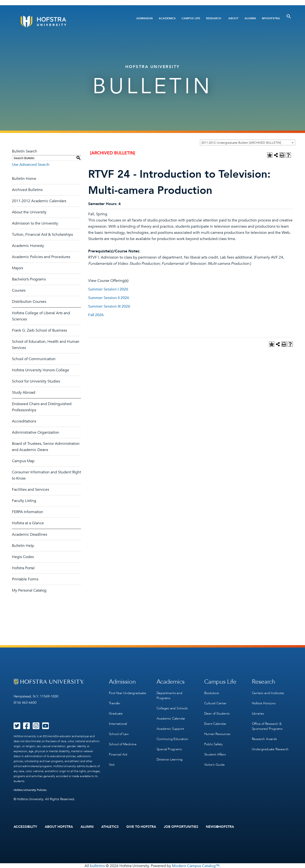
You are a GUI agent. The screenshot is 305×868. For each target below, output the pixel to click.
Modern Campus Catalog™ (196, 865)
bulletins (97, 865)
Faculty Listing (24, 501)
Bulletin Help (23, 546)
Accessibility (25, 827)
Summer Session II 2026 (109, 298)
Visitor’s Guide (214, 761)
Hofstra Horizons (264, 702)
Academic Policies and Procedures (41, 257)
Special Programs (169, 746)
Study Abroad (24, 392)
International (118, 722)
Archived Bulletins (27, 190)
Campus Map (23, 461)
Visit (112, 761)
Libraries (258, 712)
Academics (167, 18)
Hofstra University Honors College (41, 370)
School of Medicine (123, 741)
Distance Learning (170, 756)
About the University (29, 212)
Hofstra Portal (23, 568)
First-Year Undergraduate (127, 692)
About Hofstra (59, 827)
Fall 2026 (96, 315)
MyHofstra (271, 18)
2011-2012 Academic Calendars (39, 201)
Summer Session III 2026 (109, 306)
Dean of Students (217, 712)
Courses (19, 290)
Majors (18, 268)
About (233, 18)
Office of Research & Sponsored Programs (267, 724)
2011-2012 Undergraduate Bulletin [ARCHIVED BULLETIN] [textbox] (241, 143)
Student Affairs (215, 751)
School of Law (119, 731)
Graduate (116, 712)
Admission (145, 18)
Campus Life (191, 18)
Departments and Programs (169, 695)
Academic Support (170, 727)
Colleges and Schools (172, 707)
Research (214, 18)
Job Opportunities (181, 827)
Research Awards (264, 736)
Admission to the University (35, 223)
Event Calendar (215, 722)
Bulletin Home (24, 179)
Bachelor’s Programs (29, 279)
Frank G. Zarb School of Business (39, 330)
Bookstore (212, 692)
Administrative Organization (36, 432)
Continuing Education (172, 736)
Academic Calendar (171, 717)
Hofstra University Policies (30, 790)
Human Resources (217, 731)
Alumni (250, 18)
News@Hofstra (220, 827)
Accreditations (24, 421)
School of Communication (34, 359)
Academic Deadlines (30, 535)
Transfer (115, 702)
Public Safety (213, 741)
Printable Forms (25, 579)
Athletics (110, 827)
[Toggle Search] (289, 16)
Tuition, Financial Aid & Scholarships (42, 235)
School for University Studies (36, 381)
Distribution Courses (29, 302)
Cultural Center (215, 702)
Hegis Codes (23, 557)
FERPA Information (28, 512)
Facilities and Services (30, 490)
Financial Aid (118, 751)
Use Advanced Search (31, 165)
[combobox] (248, 142)
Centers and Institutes (268, 692)
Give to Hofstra (141, 827)
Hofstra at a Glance (28, 523)
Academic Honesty (28, 246)
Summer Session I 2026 (108, 289)
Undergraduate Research (270, 746)
